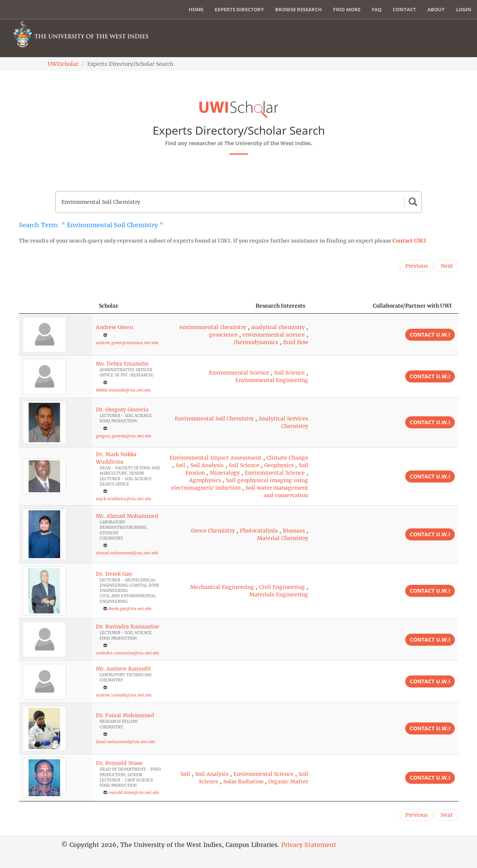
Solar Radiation (243, 782)
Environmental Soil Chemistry (214, 419)
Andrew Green (114, 327)
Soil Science (289, 373)
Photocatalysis (259, 531)
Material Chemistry (283, 538)
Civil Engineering (282, 587)
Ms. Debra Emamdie (122, 364)
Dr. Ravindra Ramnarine (128, 627)
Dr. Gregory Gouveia (122, 410)
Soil (180, 465)
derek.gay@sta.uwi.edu (130, 609)
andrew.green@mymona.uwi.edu (127, 343)
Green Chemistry (213, 531)
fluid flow (296, 342)
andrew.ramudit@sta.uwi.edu (124, 695)
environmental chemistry (213, 327)
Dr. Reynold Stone (119, 763)
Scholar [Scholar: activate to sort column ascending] (109, 306)
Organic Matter (288, 782)
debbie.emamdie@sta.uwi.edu (123, 390)
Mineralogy (225, 473)
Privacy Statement (309, 845)
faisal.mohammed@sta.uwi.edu (125, 742)
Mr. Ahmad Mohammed (127, 516)
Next (447, 266)
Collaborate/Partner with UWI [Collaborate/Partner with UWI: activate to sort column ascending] (412, 306)
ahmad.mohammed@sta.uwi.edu (127, 553)
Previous (416, 266)
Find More (347, 9)
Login (464, 9)
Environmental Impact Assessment (216, 458)
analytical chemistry (278, 327)
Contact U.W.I (409, 241)
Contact (404, 9)
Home (196, 9)
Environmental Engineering (272, 380)
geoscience (223, 335)
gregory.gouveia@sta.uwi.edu (123, 436)
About (436, 9)
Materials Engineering (279, 595)
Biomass (294, 531)
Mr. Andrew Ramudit (123, 669)
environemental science (274, 335)
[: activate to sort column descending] (55, 306)
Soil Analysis (207, 465)
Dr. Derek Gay (114, 574)
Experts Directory (239, 9)
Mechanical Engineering (222, 587)
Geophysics (279, 465)
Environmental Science (239, 373)
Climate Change (287, 458)
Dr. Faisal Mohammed (125, 715)
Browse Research (298, 9)
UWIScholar (63, 64)
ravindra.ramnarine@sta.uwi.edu (127, 653)
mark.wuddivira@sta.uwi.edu (123, 499)
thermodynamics (256, 342)
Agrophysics (205, 480)
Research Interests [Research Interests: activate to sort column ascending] (280, 306)
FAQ (377, 9)
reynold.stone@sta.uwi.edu (134, 793)
